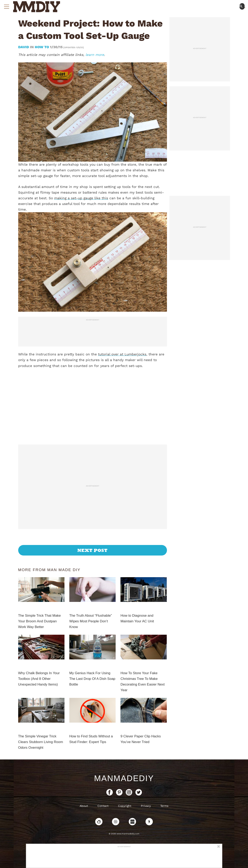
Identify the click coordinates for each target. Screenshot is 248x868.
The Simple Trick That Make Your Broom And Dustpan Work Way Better (40, 621)
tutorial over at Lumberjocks (122, 354)
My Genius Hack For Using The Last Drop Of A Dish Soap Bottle (92, 679)
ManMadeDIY (124, 778)
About (84, 806)
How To (42, 47)
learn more (95, 55)
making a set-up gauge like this (81, 198)
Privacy (146, 806)
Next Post (92, 550)
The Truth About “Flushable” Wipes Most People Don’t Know (91, 621)
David (24, 47)
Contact (103, 806)
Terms (164, 806)
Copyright (125, 806)
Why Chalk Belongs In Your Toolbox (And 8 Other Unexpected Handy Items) (39, 679)
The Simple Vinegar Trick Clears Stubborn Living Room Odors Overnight (41, 742)
